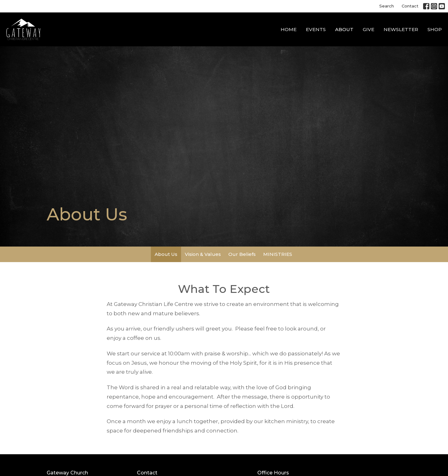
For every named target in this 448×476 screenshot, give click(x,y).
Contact (410, 6)
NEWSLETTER (401, 29)
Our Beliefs (242, 254)
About (344, 29)
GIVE (369, 29)
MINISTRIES (278, 254)
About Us (166, 254)
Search (387, 6)
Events (316, 29)
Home (289, 29)
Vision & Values (203, 254)
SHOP (435, 29)
